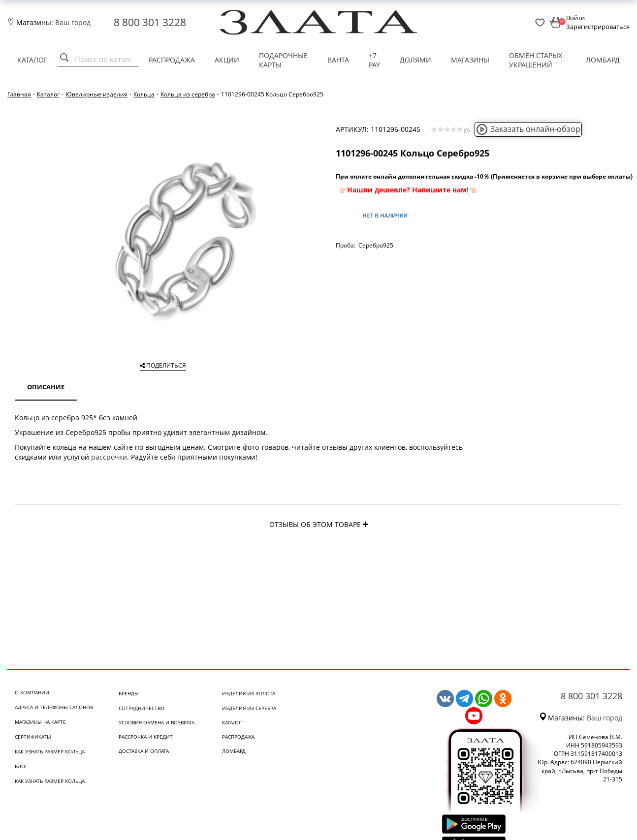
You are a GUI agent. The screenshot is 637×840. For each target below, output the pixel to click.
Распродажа (172, 60)
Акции (227, 60)
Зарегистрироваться (598, 27)
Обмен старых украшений (536, 60)
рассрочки (109, 457)
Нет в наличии (385, 216)
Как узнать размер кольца (50, 751)
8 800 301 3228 (150, 22)
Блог (21, 766)
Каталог (32, 60)
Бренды (129, 693)
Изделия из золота (249, 693)
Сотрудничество (142, 708)
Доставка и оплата (144, 751)
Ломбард (603, 60)
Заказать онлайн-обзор (528, 129)
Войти (575, 18)
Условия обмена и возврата (157, 722)
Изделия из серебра (249, 708)
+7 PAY (374, 60)
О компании (32, 692)
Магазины (470, 60)
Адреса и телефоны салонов (54, 707)
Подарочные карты (283, 60)
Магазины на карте (40, 722)
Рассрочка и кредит (146, 737)
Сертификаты (33, 737)
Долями (415, 60)
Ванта (338, 60)
